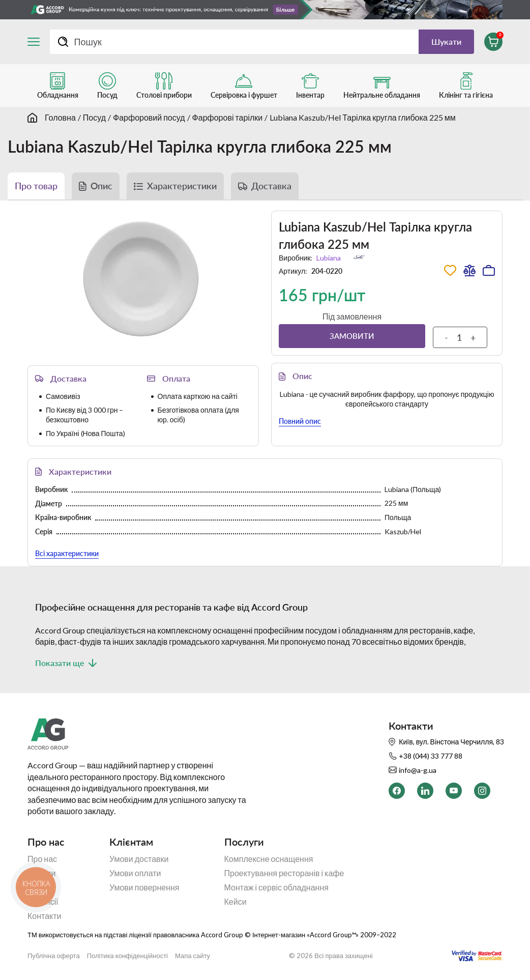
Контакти (45, 916)
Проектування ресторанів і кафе (284, 873)
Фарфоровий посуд (149, 117)
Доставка (271, 186)
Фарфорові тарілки (228, 117)
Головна (60, 117)
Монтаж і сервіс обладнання (276, 887)
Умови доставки (139, 859)
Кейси (235, 902)
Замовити (352, 336)
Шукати (446, 41)
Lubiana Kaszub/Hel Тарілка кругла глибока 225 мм (363, 117)
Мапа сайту (193, 956)
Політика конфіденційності (127, 956)
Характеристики (182, 186)
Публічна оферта (54, 956)
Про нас (42, 859)
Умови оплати (135, 873)
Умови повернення (144, 887)
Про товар (36, 186)
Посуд (94, 117)
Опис (101, 186)
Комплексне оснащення (269, 859)
